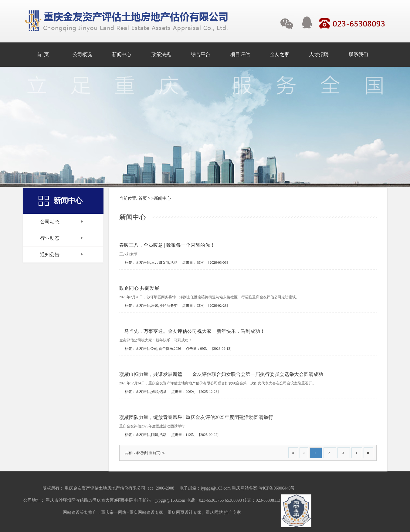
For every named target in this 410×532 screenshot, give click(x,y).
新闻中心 (162, 198)
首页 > (144, 198)
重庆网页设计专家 (185, 512)
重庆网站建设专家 (146, 512)
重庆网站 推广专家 (223, 512)
